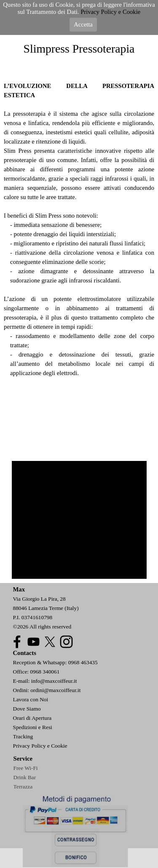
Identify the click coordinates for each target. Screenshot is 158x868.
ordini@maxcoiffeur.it (55, 690)
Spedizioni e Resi (33, 727)
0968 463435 (83, 662)
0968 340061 (45, 672)
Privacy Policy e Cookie (40, 746)
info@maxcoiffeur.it (54, 681)
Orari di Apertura (32, 718)
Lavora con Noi (31, 699)
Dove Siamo (27, 709)
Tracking (23, 736)
